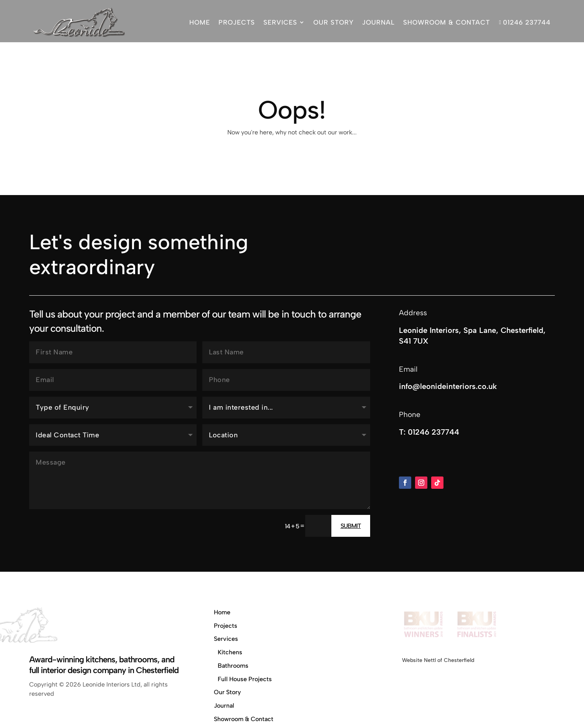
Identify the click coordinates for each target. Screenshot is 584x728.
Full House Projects (245, 679)
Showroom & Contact (447, 22)
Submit (351, 526)
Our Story (333, 22)
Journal (378, 22)
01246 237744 (524, 22)
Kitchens (230, 652)
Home (200, 22)
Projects (237, 22)
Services (280, 22)
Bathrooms (233, 666)
